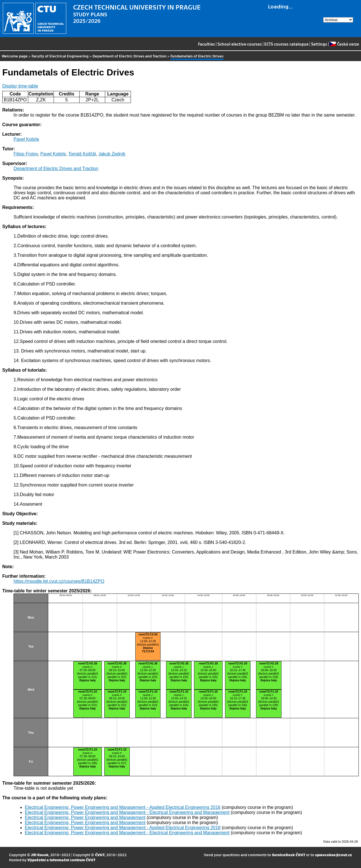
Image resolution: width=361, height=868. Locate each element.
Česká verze (344, 44)
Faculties (206, 44)
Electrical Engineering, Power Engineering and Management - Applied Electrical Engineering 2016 (123, 807)
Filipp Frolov (26, 154)
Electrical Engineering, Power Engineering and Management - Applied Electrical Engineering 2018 (123, 828)
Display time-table (20, 86)
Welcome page (15, 56)
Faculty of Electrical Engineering (60, 56)
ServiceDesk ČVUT (289, 855)
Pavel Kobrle (26, 139)
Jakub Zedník (112, 154)
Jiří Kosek (40, 855)
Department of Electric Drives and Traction (129, 56)
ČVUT (100, 855)
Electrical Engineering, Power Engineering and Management (85, 817)
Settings (319, 44)
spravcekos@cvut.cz (334, 855)
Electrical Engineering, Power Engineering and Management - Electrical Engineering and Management (127, 812)
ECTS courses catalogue (286, 44)
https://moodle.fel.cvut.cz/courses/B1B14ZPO (59, 581)
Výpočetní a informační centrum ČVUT (61, 860)
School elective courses (240, 44)
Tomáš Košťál (82, 154)
